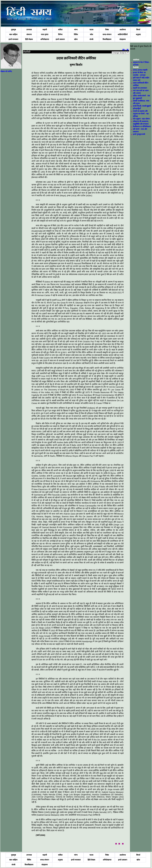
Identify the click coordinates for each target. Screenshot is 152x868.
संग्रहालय (123, 39)
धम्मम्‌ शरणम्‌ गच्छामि (140, 70)
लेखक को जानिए (6, 71)
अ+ (124, 50)
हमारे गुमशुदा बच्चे (139, 134)
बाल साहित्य (13, 34)
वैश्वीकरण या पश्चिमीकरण (142, 127)
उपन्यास (29, 30)
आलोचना (123, 30)
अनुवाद (138, 34)
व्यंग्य (76, 30)
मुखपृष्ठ (13, 30)
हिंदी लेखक (29, 39)
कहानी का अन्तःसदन (140, 88)
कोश (91, 34)
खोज (76, 39)
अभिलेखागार (45, 39)
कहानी (45, 30)
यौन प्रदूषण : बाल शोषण (141, 119)
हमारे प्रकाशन (60, 39)
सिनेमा (60, 34)
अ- (128, 50)
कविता (60, 30)
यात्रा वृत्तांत (45, 34)
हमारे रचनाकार (13, 39)
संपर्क (91, 39)
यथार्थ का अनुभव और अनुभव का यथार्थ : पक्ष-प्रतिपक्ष (141, 114)
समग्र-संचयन (107, 34)
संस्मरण (29, 34)
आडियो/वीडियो (123, 34)
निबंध (107, 30)
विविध (76, 34)
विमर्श (138, 30)
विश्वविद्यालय (107, 39)
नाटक (91, 30)
